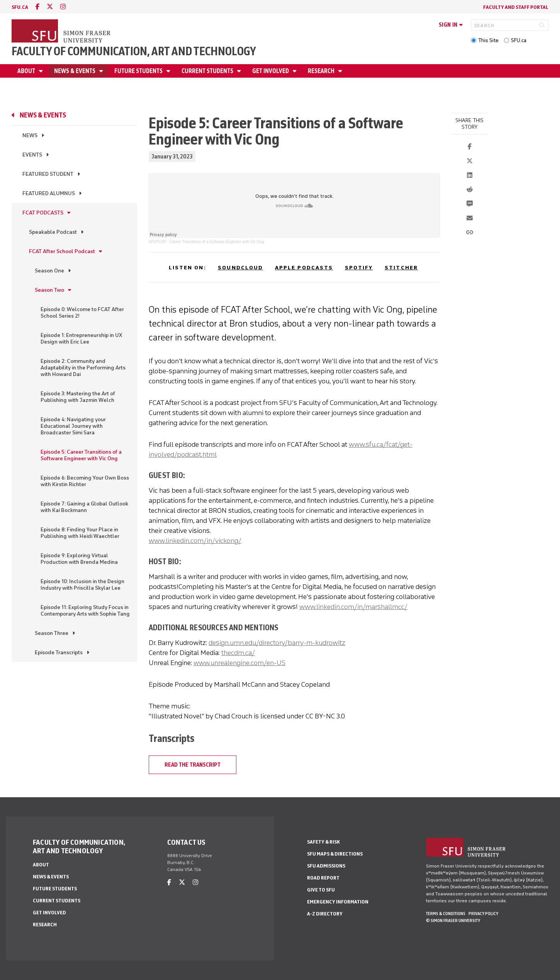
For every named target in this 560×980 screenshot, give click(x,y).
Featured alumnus (49, 193)
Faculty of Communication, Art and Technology (134, 51)
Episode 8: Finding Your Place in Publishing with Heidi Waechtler (80, 533)
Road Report (323, 878)
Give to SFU (321, 890)
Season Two (49, 290)
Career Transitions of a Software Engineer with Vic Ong (217, 242)
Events (32, 155)
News (30, 135)
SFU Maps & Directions (335, 854)
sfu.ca (20, 7)
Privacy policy (483, 914)
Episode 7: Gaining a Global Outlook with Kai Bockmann (84, 507)
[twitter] (50, 7)
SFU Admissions (326, 866)
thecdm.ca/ (238, 653)
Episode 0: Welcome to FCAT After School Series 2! (82, 313)
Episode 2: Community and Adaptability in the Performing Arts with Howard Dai (83, 368)
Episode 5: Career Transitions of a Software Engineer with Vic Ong (81, 455)
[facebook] (37, 7)
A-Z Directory (325, 914)
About (27, 71)
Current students (208, 71)
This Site (488, 40)
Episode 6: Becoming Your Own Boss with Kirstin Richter (85, 481)
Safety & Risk (323, 842)
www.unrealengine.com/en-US (239, 663)
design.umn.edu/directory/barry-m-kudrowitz (277, 643)
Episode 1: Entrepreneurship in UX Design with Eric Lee (81, 339)
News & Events (75, 71)
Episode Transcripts (59, 652)
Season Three (52, 633)
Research (322, 71)
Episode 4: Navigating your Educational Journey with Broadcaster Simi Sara (73, 426)
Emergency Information (338, 902)
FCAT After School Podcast (62, 251)
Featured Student (48, 174)
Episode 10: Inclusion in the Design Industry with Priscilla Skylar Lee (82, 585)
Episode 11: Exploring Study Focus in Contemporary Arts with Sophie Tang (85, 611)
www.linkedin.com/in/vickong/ (195, 541)
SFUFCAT (157, 242)
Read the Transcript (193, 765)
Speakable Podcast (53, 232)
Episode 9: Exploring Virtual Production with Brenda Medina (79, 559)
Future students (139, 71)
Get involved (271, 71)
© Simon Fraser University (453, 920)
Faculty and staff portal (516, 7)
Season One (49, 271)
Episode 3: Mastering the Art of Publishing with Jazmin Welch (78, 397)
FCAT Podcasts (43, 213)
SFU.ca (519, 40)
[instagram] (63, 7)
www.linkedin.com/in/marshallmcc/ (353, 607)
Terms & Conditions (446, 914)
